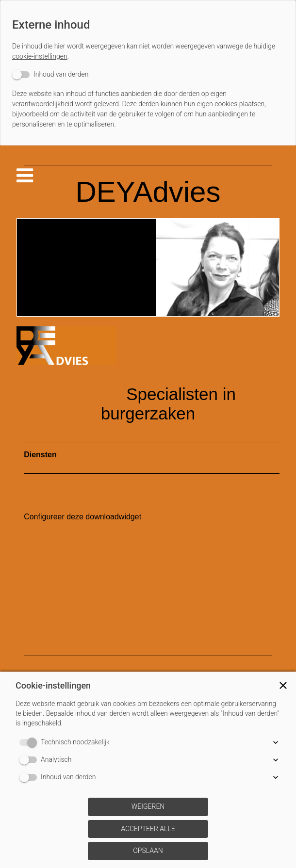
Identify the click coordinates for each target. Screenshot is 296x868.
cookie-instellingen (40, 56)
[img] (148, 267)
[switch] (50, 74)
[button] (283, 685)
